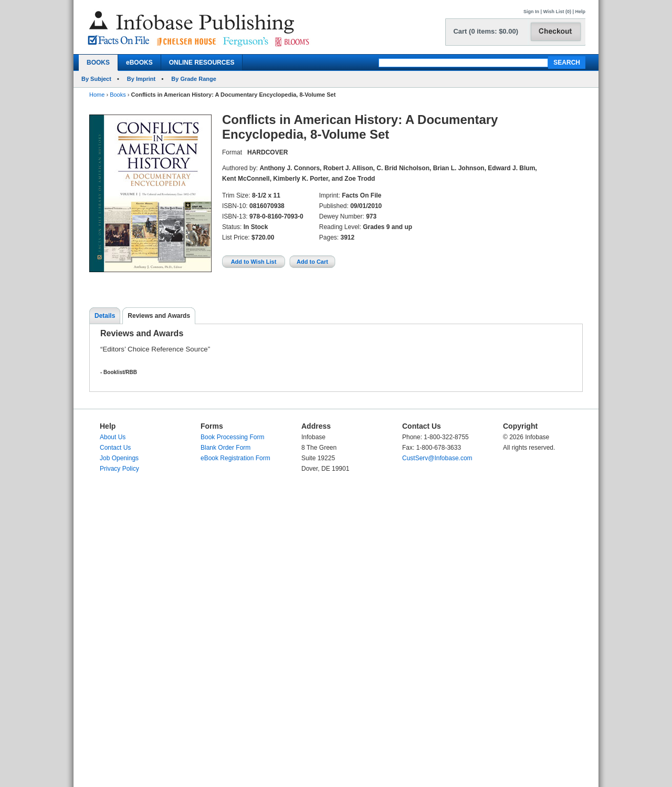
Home (97, 95)
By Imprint (141, 79)
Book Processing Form (232, 437)
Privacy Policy (119, 469)
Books (118, 95)
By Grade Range (194, 79)
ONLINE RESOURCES (202, 63)
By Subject (96, 79)
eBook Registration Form (235, 458)
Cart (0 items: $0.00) (486, 31)
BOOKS (98, 63)
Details (105, 316)
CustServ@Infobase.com (437, 458)
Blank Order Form (225, 448)
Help (580, 12)
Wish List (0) (557, 12)
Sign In (531, 12)
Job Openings (119, 458)
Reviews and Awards (159, 316)
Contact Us (115, 448)
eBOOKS (139, 63)
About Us (113, 437)
